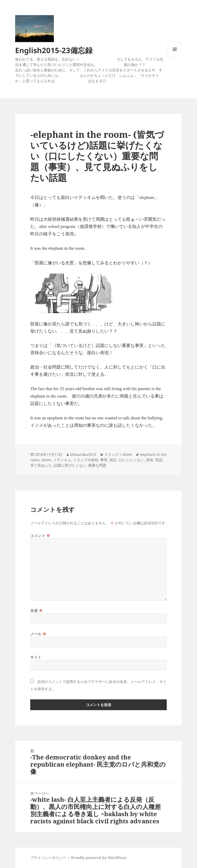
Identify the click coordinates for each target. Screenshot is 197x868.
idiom (46, 460)
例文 (113, 460)
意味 (150, 460)
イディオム (62, 460)
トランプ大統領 (86, 460)
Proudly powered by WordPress (99, 858)
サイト (36, 657)
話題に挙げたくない (70, 465)
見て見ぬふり (41, 465)
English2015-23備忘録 (54, 50)
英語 (159, 460)
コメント (40, 536)
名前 (36, 610)
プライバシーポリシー (48, 858)
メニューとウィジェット (175, 56)
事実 (104, 460)
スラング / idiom (118, 454)
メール (38, 634)
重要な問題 (97, 465)
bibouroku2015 (83, 454)
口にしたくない (131, 460)
